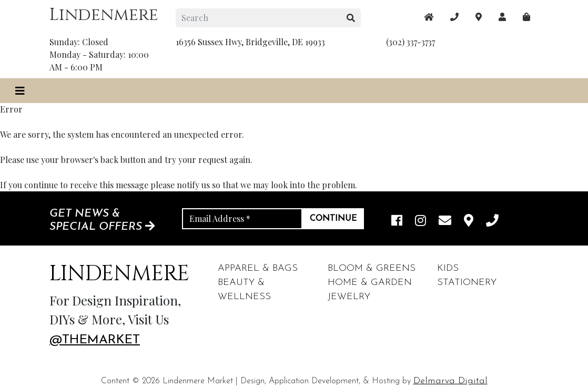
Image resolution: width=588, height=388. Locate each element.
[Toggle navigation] (20, 91)
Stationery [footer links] (467, 283)
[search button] (351, 18)
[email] (445, 222)
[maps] (526, 17)
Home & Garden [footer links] (370, 283)
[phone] (492, 222)
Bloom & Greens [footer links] (372, 268)
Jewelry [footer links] (349, 297)
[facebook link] (397, 222)
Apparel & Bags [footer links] (258, 268)
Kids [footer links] (448, 268)
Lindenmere (104, 15)
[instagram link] (420, 222)
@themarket (95, 340)
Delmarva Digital (450, 381)
